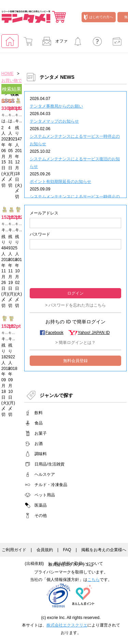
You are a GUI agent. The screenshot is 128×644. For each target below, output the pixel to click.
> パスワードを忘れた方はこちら (75, 305)
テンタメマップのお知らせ (54, 121)
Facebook (54, 333)
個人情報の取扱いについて (79, 563)
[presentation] (75, 268)
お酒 (39, 444)
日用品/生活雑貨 (49, 464)
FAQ (67, 550)
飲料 (39, 413)
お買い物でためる (28, 43)
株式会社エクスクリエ (67, 625)
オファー (53, 43)
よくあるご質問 (97, 43)
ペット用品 (45, 495)
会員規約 (45, 550)
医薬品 (41, 505)
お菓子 (41, 433)
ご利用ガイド (14, 550)
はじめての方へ (98, 17)
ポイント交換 (117, 43)
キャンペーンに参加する (78, 43)
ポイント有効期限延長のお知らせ (60, 182)
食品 (39, 423)
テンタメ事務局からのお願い (56, 106)
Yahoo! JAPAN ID (94, 333)
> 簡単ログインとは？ (75, 343)
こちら (94, 580)
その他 (41, 516)
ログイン (75, 293)
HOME (8, 74)
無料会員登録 (75, 361)
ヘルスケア (45, 474)
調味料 (41, 454)
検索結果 (12, 89)
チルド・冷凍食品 (51, 485)
